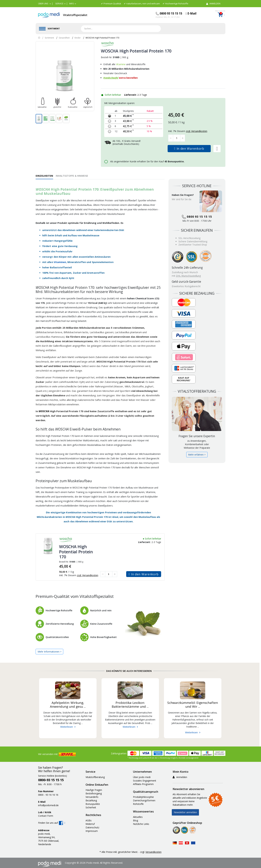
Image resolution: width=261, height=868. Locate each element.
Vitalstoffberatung (95, 777)
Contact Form (46, 816)
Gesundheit (64, 38)
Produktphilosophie (143, 797)
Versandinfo (92, 797)
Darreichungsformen (144, 800)
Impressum (92, 831)
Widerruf (90, 824)
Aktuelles (138, 817)
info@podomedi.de (48, 805)
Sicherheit (91, 807)
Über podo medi (142, 777)
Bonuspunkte (93, 804)
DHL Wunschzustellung (188, 276)
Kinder (78, 38)
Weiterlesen (67, 727)
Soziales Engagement (145, 781)
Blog (135, 820)
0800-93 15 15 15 (51, 780)
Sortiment (49, 38)
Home (39, 37)
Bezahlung (91, 800)
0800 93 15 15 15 (197, 217)
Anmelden (180, 777)
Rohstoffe (138, 804)
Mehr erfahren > (197, 455)
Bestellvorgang (94, 793)
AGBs (89, 820)
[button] (45, 3)
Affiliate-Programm (143, 784)
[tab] (46, 175)
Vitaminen (60, 262)
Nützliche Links (141, 824)
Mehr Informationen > (50, 652)
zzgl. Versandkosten (88, 575)
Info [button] (72, 3)
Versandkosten (153, 852)
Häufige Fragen (94, 790)
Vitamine (121, 64)
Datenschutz (92, 827)
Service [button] (59, 3)
